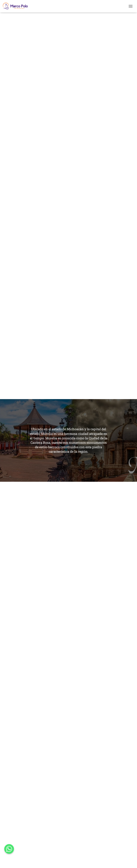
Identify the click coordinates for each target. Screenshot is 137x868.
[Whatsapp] (9, 849)
